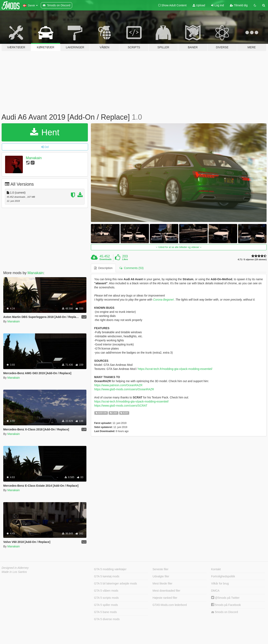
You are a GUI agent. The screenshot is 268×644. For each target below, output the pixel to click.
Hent (45, 132)
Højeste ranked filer (165, 598)
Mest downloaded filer (167, 591)
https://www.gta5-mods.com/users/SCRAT (121, 406)
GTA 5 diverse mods (107, 619)
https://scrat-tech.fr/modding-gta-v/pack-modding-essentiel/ (175, 369)
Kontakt (216, 569)
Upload (199, 5)
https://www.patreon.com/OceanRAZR (118, 385)
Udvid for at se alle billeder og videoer (179, 247)
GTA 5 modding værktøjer (110, 569)
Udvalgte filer (161, 576)
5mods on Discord (225, 612)
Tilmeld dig (239, 5)
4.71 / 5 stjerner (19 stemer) (252, 260)
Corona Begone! (163, 300)
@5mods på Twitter (225, 598)
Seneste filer (161, 569)
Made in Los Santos (14, 572)
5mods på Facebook (226, 605)
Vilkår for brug (220, 583)
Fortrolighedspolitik (223, 576)
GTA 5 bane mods (105, 612)
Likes (125, 259)
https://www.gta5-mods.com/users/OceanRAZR (124, 389)
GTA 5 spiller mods (106, 605)
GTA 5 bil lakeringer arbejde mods (115, 583)
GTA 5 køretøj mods (107, 576)
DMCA (215, 591)
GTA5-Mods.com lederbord (170, 605)
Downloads (106, 259)
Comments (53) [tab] (131, 268)
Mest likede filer (163, 583)
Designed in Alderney (15, 568)
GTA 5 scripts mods (106, 598)
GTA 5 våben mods (106, 591)
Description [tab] (103, 268)
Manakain (34, 158)
